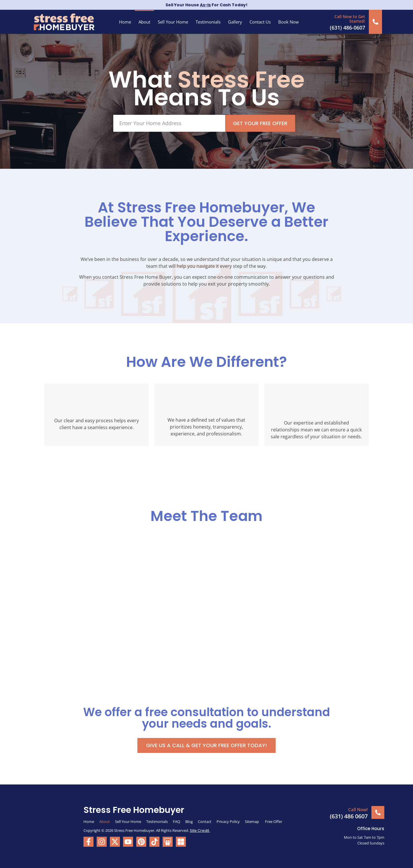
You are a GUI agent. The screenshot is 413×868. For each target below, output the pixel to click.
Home (125, 22)
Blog (189, 821)
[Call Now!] (378, 812)
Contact (205, 821)
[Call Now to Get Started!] (376, 22)
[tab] (61, 548)
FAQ (177, 821)
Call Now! (358, 809)
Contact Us (260, 22)
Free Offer (274, 821)
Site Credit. (200, 830)
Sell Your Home (173, 22)
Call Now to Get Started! (350, 19)
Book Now (289, 22)
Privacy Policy (228, 821)
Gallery (235, 22)
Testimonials (208, 22)
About (144, 22)
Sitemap (252, 821)
